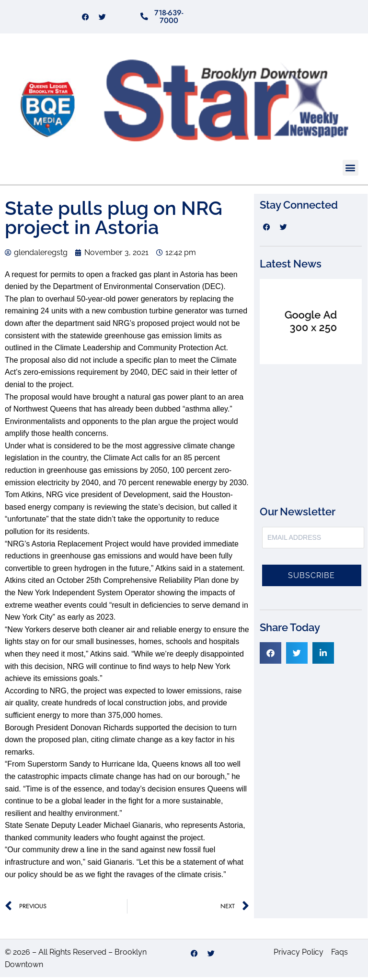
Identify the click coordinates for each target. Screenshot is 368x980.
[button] (351, 171)
